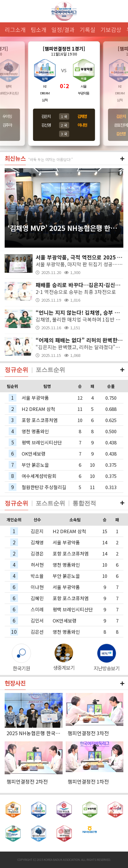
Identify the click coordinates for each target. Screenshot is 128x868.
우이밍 (7, 116)
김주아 (7, 125)
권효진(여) (121, 125)
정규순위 (16, 370)
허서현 (37, 565)
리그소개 (15, 29)
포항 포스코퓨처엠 (40, 420)
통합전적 (84, 503)
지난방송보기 (107, 668)
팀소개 (39, 29)
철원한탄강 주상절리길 (44, 487)
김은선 (37, 632)
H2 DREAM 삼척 (38, 409)
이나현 (37, 587)
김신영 (46, 125)
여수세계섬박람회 (39, 476)
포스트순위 (50, 370)
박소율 (37, 576)
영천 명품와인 (35, 431)
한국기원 (21, 668)
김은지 (46, 116)
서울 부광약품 (35, 398)
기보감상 (111, 29)
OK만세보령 (34, 454)
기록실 (88, 29)
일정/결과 (63, 29)
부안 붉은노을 (35, 465)
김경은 (37, 553)
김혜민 (37, 598)
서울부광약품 (83, 90)
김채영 (37, 542)
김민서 (37, 621)
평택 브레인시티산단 (42, 442)
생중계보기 (64, 668)
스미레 (37, 609)
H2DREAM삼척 (45, 93)
